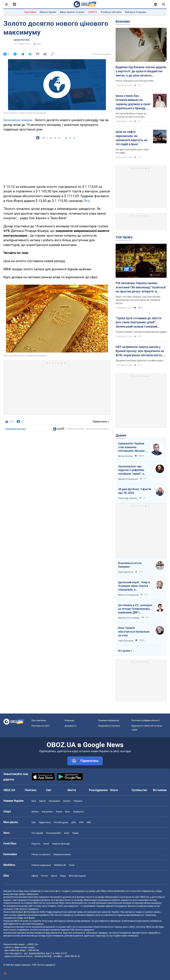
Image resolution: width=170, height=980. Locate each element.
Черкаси (78, 801)
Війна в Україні (48, 12)
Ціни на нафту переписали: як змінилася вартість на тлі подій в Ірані (131, 138)
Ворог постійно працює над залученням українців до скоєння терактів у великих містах (138, 300)
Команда (69, 720)
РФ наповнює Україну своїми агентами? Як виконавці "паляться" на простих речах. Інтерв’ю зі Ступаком (141, 287)
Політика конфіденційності (145, 720)
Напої (46, 844)
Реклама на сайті (40, 726)
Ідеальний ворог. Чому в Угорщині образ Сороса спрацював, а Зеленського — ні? (134, 586)
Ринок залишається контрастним (134, 81)
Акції (67, 833)
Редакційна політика (15, 429)
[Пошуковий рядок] (164, 4)
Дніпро (67, 801)
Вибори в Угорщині (136, 12)
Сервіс (75, 833)
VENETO (93, 12)
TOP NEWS (124, 237)
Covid (71, 865)
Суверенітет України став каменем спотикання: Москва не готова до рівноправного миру (131, 447)
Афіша (35, 876)
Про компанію (39, 720)
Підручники (45, 822)
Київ (34, 801)
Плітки (44, 876)
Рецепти (36, 844)
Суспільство (139, 790)
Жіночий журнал (78, 876)
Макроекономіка (62, 854)
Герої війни (30, 12)
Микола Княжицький (128, 595)
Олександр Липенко (128, 498)
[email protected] (43, 956)
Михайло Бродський (128, 479)
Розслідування (98, 790)
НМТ (89, 822)
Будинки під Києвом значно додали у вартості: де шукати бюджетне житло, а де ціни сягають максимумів (141, 71)
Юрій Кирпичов (126, 572)
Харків (42, 801)
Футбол (35, 812)
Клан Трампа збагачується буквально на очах (134, 632)
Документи (71, 726)
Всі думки (124, 651)
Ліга (87, 201)
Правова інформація (109, 720)
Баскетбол (47, 812)
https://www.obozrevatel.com (115, 891)
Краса (54, 876)
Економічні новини (18, 120)
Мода (63, 876)
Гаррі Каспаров (126, 641)
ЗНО (81, 822)
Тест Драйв (37, 833)
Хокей (59, 812)
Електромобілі (54, 833)
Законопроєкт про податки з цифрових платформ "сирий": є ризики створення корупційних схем (131, 470)
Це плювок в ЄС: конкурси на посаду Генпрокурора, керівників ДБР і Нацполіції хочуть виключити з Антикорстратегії (135, 609)
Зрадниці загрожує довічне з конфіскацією (139, 360)
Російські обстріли (111, 12)
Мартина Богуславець (129, 618)
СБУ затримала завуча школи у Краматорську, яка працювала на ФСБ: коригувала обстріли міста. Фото (140, 351)
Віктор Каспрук (125, 456)
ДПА (74, 822)
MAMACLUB (60, 865)
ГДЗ (33, 822)
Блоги (114, 790)
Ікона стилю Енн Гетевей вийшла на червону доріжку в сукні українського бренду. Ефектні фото (133, 102)
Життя (72, 790)
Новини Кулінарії (61, 844)
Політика (31, 790)
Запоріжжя (54, 801)
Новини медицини (41, 865)
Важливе (123, 21)
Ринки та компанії (41, 854)
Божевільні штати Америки (130, 565)
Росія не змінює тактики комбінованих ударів (141, 332)
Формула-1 (79, 812)
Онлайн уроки (61, 822)
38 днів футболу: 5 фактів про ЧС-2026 (135, 491)
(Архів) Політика (22, 40)
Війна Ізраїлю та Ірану (72, 12)
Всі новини (160, 790)
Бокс (68, 812)
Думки (121, 435)
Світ (49, 790)
